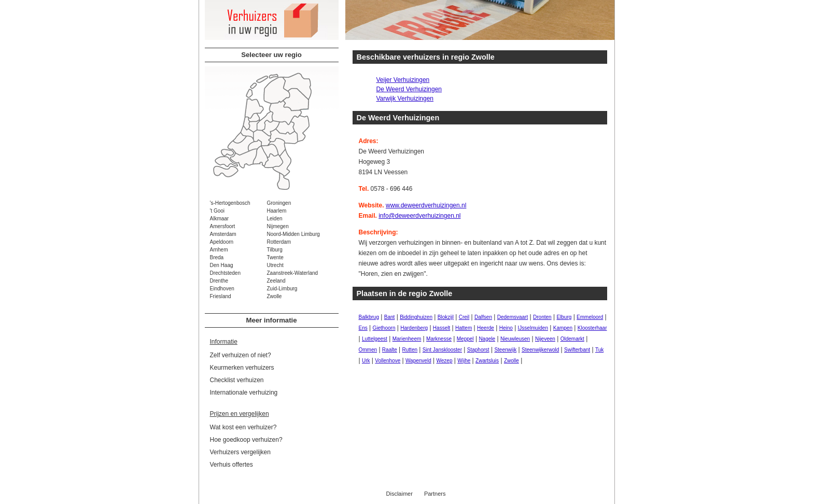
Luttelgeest (375, 339)
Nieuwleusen (515, 339)
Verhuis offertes (232, 465)
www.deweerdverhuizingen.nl (426, 205)
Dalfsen (483, 317)
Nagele (487, 339)
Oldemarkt (572, 339)
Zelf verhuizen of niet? (241, 355)
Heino (506, 328)
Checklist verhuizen (237, 380)
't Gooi (218, 211)
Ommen (368, 350)
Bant (390, 317)
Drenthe (219, 281)
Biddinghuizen (416, 317)
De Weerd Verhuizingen (409, 89)
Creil (464, 317)
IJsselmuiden (533, 328)
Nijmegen (278, 226)
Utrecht (275, 265)
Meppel (465, 339)
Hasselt (441, 328)
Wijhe (464, 361)
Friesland (221, 296)
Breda (217, 257)
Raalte (390, 350)
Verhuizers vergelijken (240, 452)
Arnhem (219, 250)
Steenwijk (505, 350)
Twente (275, 257)
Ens (363, 328)
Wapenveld (418, 361)
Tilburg (275, 250)
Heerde (486, 328)
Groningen (279, 203)
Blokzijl (446, 317)
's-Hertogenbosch (230, 203)
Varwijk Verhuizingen (405, 99)
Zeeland (276, 281)
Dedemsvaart (513, 317)
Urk (366, 361)
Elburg (564, 317)
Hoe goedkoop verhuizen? (246, 440)
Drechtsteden (225, 273)
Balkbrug (369, 317)
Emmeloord (590, 317)
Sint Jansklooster (442, 350)
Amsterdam (223, 234)
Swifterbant (577, 350)
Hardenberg (414, 328)
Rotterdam (279, 242)
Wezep (445, 361)
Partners (435, 494)
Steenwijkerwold (540, 350)
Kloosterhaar (592, 328)
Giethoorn (384, 328)
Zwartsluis (487, 361)
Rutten (410, 350)
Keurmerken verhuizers (242, 368)
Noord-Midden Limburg (293, 234)
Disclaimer (400, 494)
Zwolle (275, 296)
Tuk (599, 350)
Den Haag (222, 265)
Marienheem (407, 339)
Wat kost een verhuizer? (243, 427)
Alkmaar (220, 219)
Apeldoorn (222, 242)
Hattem (464, 328)
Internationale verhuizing (244, 393)
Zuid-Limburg (282, 289)
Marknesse (439, 339)
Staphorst (478, 350)
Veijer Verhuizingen (403, 80)
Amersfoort (223, 226)
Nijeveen (545, 339)
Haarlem (277, 211)
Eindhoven (222, 289)
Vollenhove (388, 361)
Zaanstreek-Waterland (293, 273)
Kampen (563, 328)
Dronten (542, 317)
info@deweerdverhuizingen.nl (419, 216)
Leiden (275, 219)
